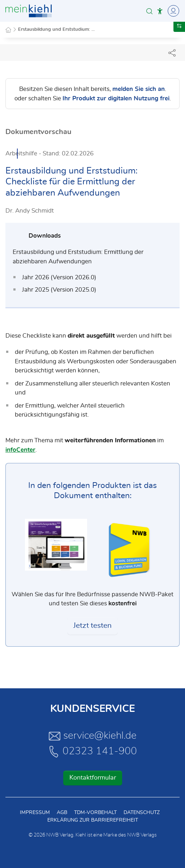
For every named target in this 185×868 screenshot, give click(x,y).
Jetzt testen (92, 626)
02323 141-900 (92, 751)
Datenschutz (142, 813)
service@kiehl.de (93, 736)
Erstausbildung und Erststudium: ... (56, 30)
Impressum (35, 813)
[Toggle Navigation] (172, 11)
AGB (62, 813)
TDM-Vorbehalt (95, 813)
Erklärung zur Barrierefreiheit (93, 820)
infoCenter (20, 450)
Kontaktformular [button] (93, 778)
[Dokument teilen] (172, 53)
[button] (149, 11)
